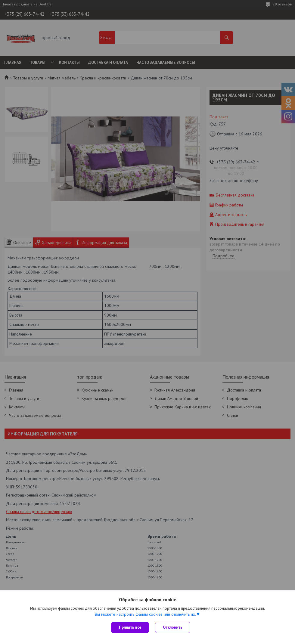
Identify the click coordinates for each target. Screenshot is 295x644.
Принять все (130, 627)
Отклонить (173, 627)
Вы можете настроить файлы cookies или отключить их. (145, 614)
